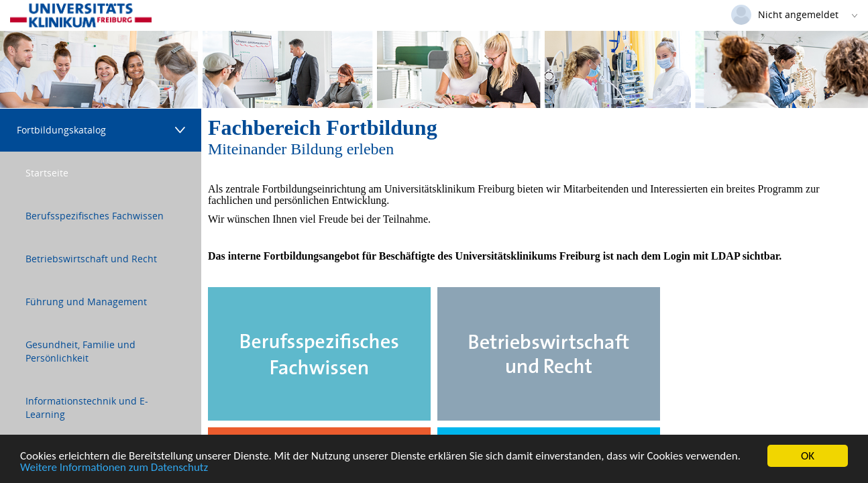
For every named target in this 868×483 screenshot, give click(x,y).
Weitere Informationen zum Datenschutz (114, 469)
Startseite (47, 173)
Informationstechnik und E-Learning (87, 408)
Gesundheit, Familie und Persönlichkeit (80, 351)
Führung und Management (86, 302)
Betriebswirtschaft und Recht (91, 259)
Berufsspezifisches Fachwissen (95, 216)
